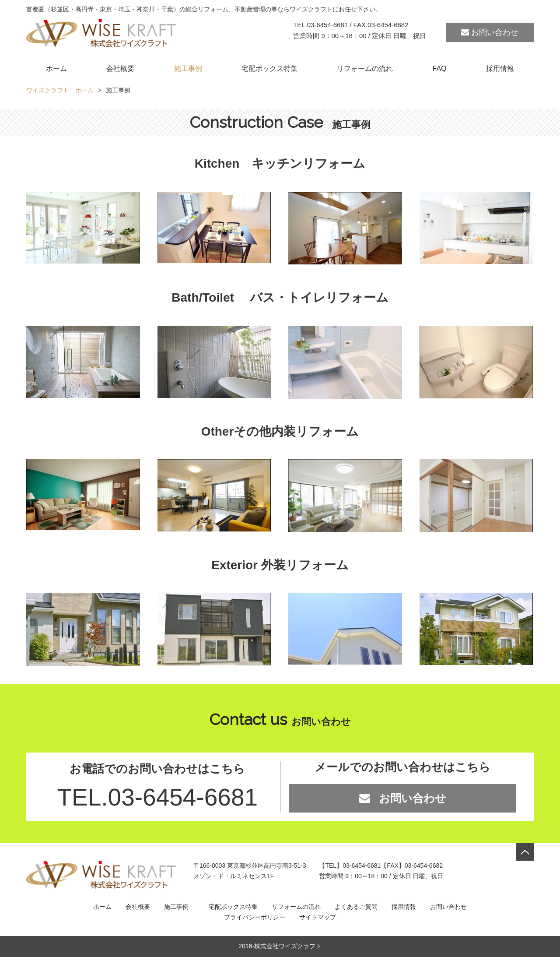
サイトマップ (318, 917)
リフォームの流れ (365, 69)
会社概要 (120, 69)
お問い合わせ (490, 32)
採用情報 (500, 69)
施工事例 (188, 69)
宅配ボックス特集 (269, 69)
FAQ (440, 69)
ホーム (56, 69)
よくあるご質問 (356, 907)
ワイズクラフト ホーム (60, 90)
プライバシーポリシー (255, 917)
